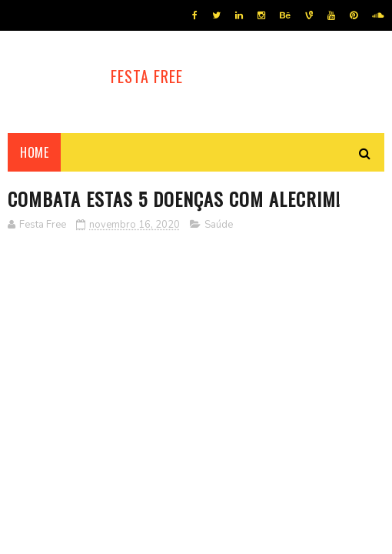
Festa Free (147, 76)
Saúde (219, 225)
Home (34, 152)
